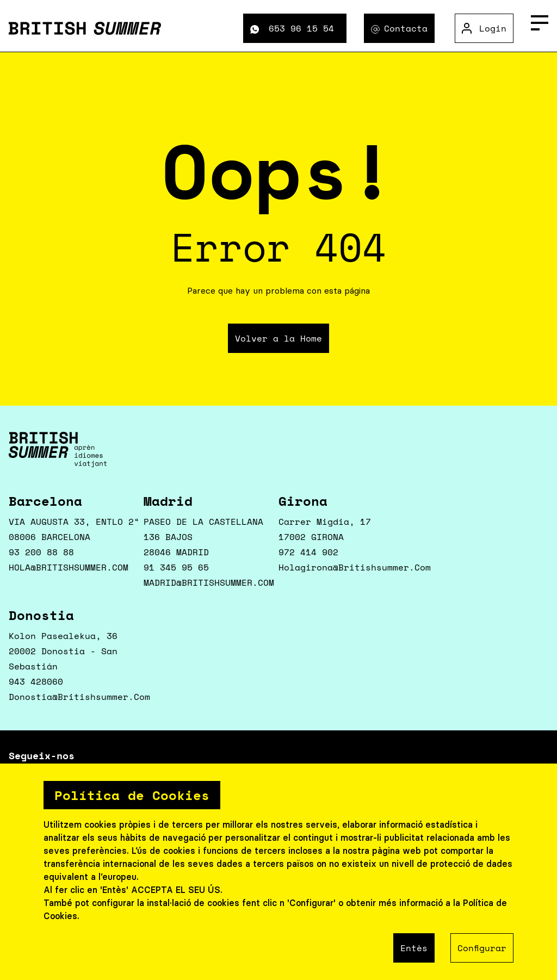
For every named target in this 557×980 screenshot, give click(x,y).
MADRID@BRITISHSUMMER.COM (209, 582)
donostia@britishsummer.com (79, 697)
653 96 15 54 (301, 28)
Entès (414, 948)
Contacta (406, 28)
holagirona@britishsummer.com (355, 567)
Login (493, 28)
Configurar (482, 948)
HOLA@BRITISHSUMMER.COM (69, 567)
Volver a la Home (278, 338)
